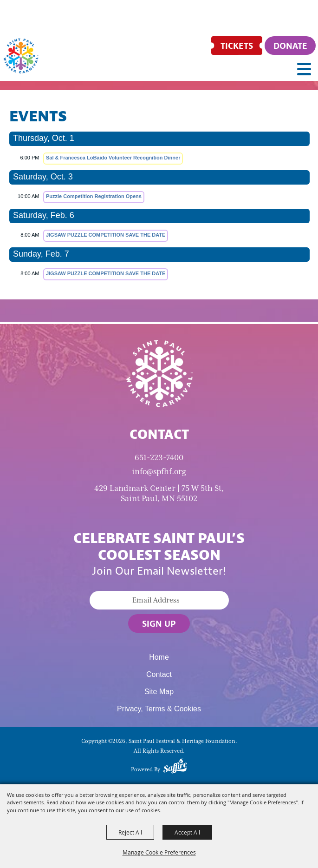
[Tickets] (237, 46)
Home (159, 657)
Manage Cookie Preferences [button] (159, 852)
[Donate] (290, 46)
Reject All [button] (130, 832)
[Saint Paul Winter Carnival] (159, 373)
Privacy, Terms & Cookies (159, 709)
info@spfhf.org (159, 471)
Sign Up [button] (159, 623)
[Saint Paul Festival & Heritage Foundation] (21, 56)
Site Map (159, 692)
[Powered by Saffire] (175, 768)
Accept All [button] (187, 832)
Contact (159, 674)
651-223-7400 (159, 457)
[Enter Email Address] (159, 600)
